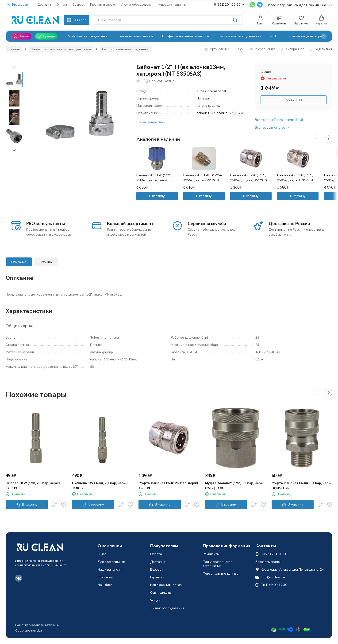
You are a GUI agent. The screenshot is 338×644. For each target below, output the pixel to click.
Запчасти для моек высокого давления (61, 49)
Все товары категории (272, 127)
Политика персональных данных (37, 625)
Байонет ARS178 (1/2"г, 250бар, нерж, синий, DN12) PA (154, 180)
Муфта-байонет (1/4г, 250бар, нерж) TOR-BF (168, 485)
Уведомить (294, 99)
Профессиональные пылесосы (186, 36)
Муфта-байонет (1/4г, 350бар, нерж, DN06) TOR (235, 485)
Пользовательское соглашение (218, 564)
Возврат (79, 4)
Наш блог (105, 585)
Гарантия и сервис (103, 4)
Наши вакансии (110, 569)
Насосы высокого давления (240, 36)
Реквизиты (211, 554)
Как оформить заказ (166, 585)
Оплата (62, 4)
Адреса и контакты (172, 4)
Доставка (44, 4)
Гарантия (157, 577)
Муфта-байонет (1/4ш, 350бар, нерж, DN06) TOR (302, 485)
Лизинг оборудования (137, 4)
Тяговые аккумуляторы (305, 36)
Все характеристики (151, 122)
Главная (14, 49)
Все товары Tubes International (279, 120)
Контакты (105, 577)
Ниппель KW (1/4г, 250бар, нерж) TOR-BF (33, 485)
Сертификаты (161, 592)
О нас (102, 554)
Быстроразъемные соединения (126, 49)
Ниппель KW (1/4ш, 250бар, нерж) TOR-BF (100, 485)
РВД (274, 36)
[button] (324, 36)
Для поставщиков (111, 562)
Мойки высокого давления (88, 36)
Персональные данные (221, 573)
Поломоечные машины (135, 36)
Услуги (155, 600)
